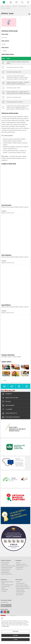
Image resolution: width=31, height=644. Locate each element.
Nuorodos (18, 582)
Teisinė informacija (20, 593)
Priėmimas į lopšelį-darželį (7, 574)
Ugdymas (15, 6)
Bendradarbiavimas (5, 572)
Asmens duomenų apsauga (22, 585)
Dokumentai (7, 394)
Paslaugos (8, 6)
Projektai (6, 402)
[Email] (8, 612)
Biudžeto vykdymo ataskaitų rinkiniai (7, 582)
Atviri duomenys (20, 595)
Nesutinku (15, 636)
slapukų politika (6, 626)
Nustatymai (15, 631)
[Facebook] (2, 612)
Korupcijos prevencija (21, 592)
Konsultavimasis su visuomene (23, 587)
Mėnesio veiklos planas (10, 398)
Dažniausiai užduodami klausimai (23, 588)
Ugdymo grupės (23, 6)
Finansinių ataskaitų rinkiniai (7, 585)
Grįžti (5, 381)
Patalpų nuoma (19, 569)
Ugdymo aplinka (5, 564)
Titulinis (2, 6)
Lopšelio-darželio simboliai (7, 568)
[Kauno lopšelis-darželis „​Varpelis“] (4, 2)
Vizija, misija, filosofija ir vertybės (8, 566)
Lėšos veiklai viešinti (6, 586)
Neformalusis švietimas (21, 564)
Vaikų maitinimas (8, 406)
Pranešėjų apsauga (20, 590)
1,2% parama (7, 409)
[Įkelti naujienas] (11, 2)
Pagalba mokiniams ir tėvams (22, 566)
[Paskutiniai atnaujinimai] (17, 2)
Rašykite (4, 606)
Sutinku (16, 640)
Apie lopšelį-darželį (5, 563)
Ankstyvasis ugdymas (5, 8)
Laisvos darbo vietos (10, 413)
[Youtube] (5, 612)
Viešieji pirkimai (5, 590)
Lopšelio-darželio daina (6, 569)
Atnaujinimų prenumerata (11, 417)
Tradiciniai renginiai (5, 571)
